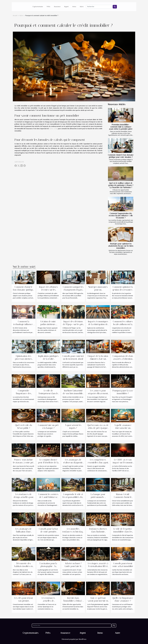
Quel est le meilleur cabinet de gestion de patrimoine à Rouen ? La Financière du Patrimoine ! (121, 185)
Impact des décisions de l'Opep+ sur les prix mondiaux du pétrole (73, 324)
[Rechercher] (99, 7)
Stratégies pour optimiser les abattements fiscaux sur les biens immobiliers (121, 246)
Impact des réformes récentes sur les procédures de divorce (48, 290)
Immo (74, 7)
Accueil (15, 16)
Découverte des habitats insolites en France (24, 566)
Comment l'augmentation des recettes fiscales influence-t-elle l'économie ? (121, 216)
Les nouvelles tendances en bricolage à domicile (73, 532)
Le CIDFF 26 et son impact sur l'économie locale (123, 463)
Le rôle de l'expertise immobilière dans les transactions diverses (123, 532)
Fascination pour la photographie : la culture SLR (48, 566)
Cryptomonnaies (38, 7)
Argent (66, 7)
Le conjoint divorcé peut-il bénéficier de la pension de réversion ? (48, 463)
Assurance (57, 7)
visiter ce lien (53, 129)
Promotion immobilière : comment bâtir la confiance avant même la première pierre (121, 127)
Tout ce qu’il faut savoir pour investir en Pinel (98, 601)
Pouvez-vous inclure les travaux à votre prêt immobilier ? (24, 463)
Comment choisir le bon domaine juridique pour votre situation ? (121, 156)
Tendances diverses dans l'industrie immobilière (98, 532)
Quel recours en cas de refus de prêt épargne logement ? (98, 428)
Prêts (48, 7)
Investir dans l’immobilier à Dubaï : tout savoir (73, 601)
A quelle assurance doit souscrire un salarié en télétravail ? (123, 428)
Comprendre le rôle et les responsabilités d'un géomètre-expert (73, 497)
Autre (82, 7)
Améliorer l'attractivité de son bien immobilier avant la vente (73, 393)
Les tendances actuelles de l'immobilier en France (48, 601)
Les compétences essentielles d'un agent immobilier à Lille (98, 463)
